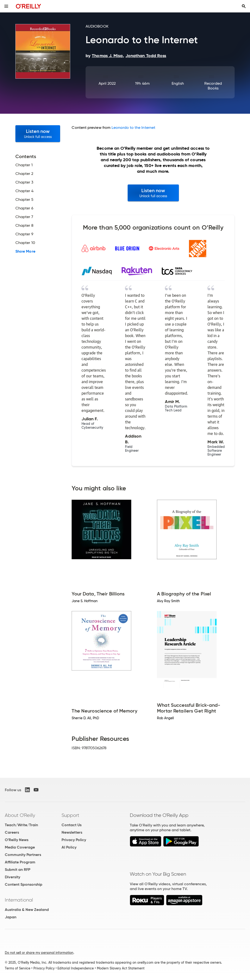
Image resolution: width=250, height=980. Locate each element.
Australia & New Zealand (27, 910)
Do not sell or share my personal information (39, 953)
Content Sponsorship (24, 884)
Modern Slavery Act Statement (121, 968)
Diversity (12, 877)
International (19, 900)
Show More (25, 251)
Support (70, 815)
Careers (12, 832)
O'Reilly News (17, 840)
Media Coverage (20, 847)
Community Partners (23, 855)
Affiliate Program (20, 862)
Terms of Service (18, 968)
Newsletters (72, 832)
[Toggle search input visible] (244, 6)
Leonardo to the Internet (133, 128)
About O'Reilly (20, 815)
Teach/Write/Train (21, 825)
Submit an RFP (18, 870)
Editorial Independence (76, 968)
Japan (11, 917)
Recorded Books (213, 86)
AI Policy (69, 847)
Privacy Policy (74, 840)
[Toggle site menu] (6, 6)
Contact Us (72, 825)
